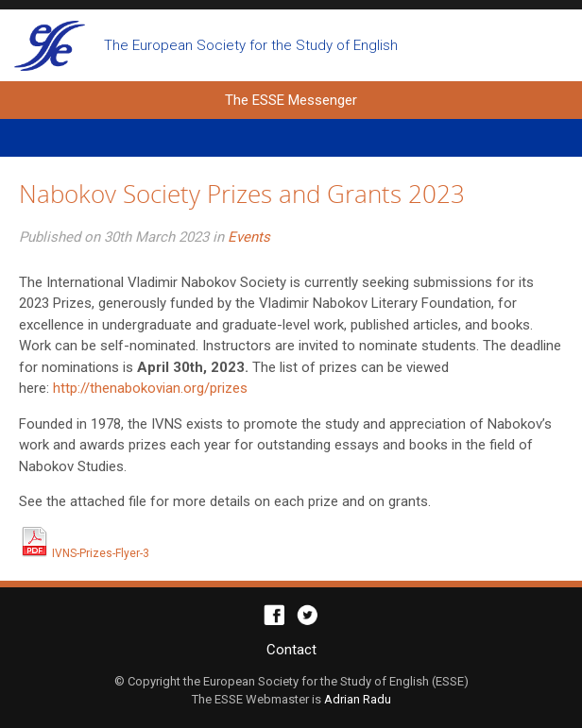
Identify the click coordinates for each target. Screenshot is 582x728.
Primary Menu (291, 138)
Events (249, 237)
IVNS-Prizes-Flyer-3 (84, 553)
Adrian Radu (358, 699)
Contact (291, 650)
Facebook (274, 615)
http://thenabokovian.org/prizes (150, 388)
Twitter (308, 615)
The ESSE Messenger (50, 45)
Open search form (551, 45)
